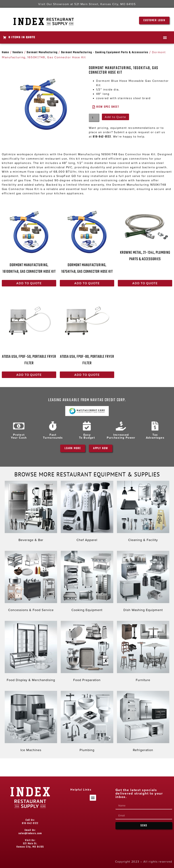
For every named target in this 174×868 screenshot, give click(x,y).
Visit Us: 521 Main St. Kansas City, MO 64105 (30, 844)
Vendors (18, 52)
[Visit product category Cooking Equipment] (87, 582)
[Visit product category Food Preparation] (87, 652)
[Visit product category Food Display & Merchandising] (31, 652)
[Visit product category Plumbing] (87, 722)
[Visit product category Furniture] (143, 652)
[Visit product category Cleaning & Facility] (143, 512)
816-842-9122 (102, 137)
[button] (165, 38)
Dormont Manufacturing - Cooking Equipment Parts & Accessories (105, 52)
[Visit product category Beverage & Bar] (31, 512)
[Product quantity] (94, 118)
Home (5, 52)
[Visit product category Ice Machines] (31, 722)
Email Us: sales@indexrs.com (30, 832)
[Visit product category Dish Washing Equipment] (143, 582)
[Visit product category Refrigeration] (143, 722)
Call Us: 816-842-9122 (30, 822)
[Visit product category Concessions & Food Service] (31, 582)
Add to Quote (115, 117)
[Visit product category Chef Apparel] (87, 512)
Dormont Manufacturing (42, 52)
